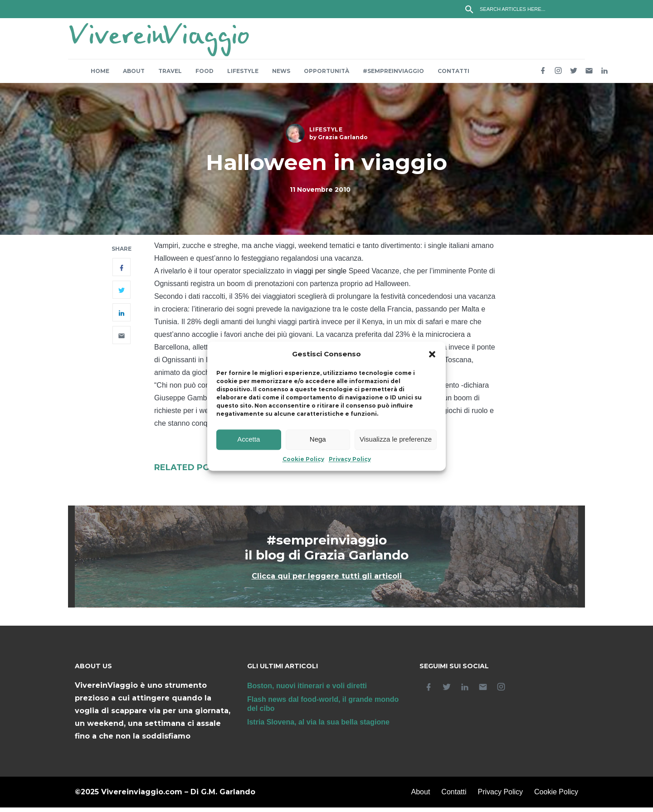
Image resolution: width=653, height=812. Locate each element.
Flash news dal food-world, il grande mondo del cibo (323, 708)
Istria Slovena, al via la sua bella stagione (318, 727)
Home (100, 75)
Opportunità (326, 75)
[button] (432, 354)
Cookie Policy (303, 459)
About (134, 75)
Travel (170, 75)
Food (205, 75)
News (281, 75)
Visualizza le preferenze (396, 440)
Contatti (453, 75)
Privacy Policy (350, 459)
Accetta (249, 440)
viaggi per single (321, 275)
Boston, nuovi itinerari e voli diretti (307, 690)
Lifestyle (243, 75)
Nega (318, 440)
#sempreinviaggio (393, 75)
